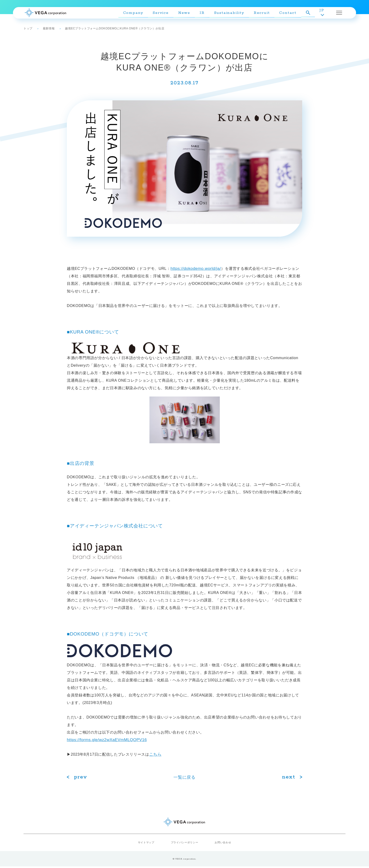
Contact (292, 14)
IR (206, 14)
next (288, 779)
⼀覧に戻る (185, 779)
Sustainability (233, 14)
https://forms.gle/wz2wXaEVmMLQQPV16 (114, 740)
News (188, 14)
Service (165, 14)
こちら (156, 755)
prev (81, 779)
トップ (28, 28)
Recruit (266, 14)
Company (137, 14)
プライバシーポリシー (184, 844)
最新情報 (49, 28)
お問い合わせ (221, 844)
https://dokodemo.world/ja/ (201, 269)
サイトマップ (148, 844)
